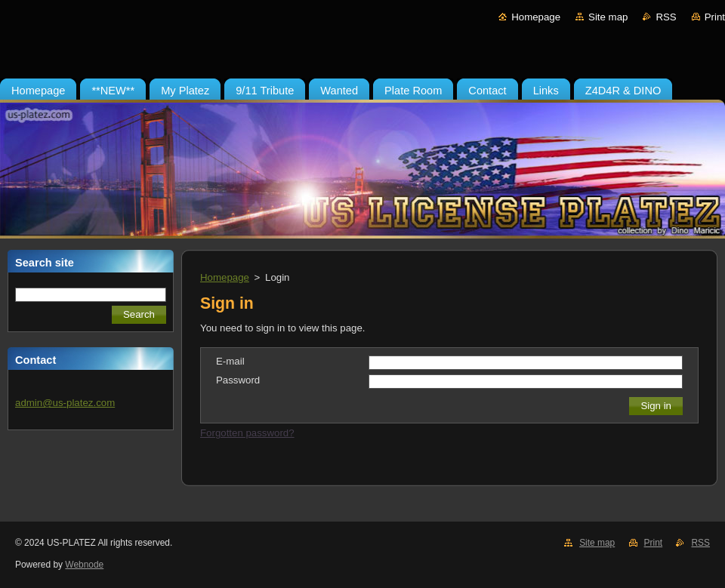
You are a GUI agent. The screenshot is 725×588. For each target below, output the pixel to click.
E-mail (230, 361)
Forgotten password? (247, 433)
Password (238, 380)
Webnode (84, 565)
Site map (608, 17)
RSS (666, 17)
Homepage (536, 17)
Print (715, 17)
